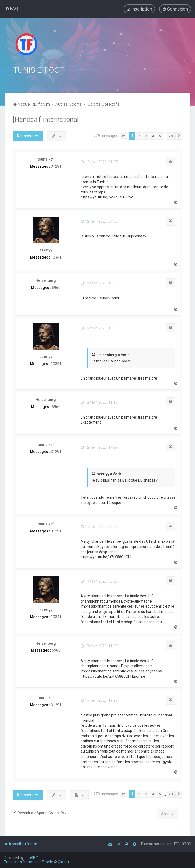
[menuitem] (12, 8)
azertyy (46, 249)
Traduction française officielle (28, 862)
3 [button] (146, 135)
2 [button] (139, 135)
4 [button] (153, 135)
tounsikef (46, 158)
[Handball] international (46, 119)
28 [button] (171, 135)
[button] (124, 135)
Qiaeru (63, 862)
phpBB (30, 858)
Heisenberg (46, 280)
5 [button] (160, 135)
